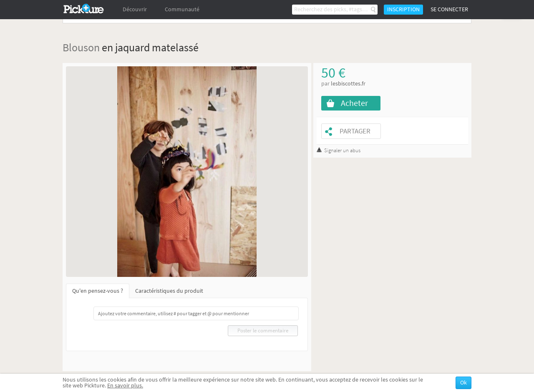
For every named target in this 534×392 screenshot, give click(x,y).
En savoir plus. (125, 386)
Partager (355, 131)
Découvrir (135, 9)
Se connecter (449, 9)
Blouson (81, 47)
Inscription (403, 9)
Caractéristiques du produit (169, 291)
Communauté (182, 9)
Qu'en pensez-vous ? (98, 291)
